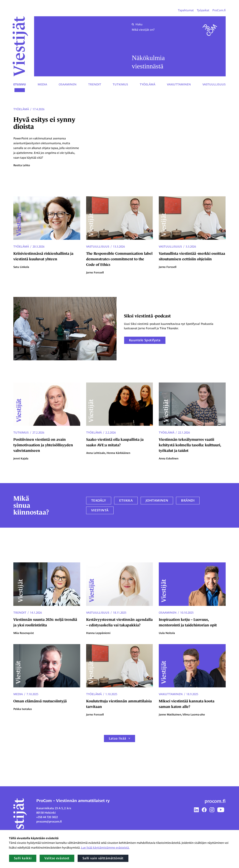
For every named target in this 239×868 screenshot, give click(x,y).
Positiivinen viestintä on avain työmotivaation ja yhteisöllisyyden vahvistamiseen (43, 445)
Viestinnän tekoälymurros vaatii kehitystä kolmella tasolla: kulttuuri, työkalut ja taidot (190, 445)
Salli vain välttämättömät (103, 858)
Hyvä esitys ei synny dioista (44, 123)
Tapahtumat (186, 10)
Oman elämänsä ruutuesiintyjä (40, 701)
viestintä (100, 510)
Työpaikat (203, 10)
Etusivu (20, 84)
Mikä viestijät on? (143, 30)
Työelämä (147, 84)
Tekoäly (99, 500)
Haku (137, 24)
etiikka (126, 500)
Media (42, 84)
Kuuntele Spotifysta (145, 340)
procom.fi (215, 801)
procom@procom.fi (49, 822)
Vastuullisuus (214, 84)
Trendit (95, 84)
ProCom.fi (219, 10)
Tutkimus (120, 84)
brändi (188, 500)
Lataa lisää (118, 738)
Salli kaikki (23, 858)
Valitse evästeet (57, 858)
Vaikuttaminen (179, 84)
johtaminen (157, 500)
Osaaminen (68, 84)
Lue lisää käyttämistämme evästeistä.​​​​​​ (105, 848)
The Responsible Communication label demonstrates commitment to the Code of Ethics (119, 259)
